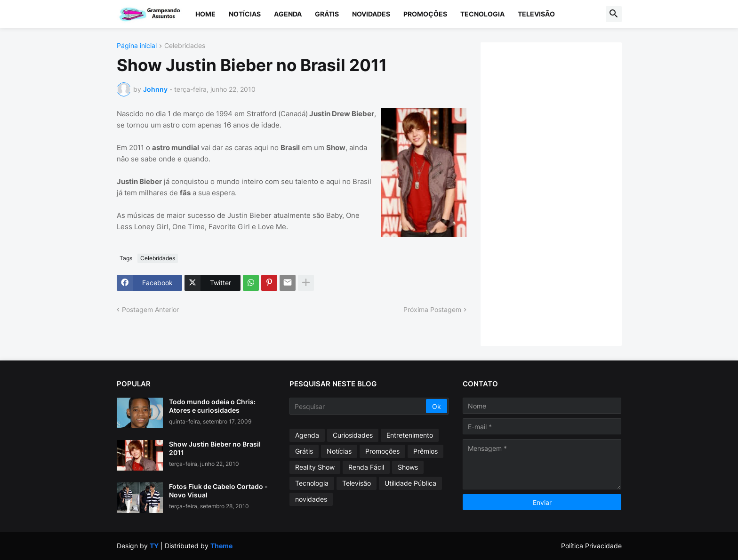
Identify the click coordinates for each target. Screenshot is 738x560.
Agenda (288, 14)
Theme (221, 546)
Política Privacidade (591, 546)
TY (154, 546)
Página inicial (137, 46)
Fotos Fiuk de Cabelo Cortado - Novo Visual (218, 491)
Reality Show (315, 467)
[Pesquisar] (358, 406)
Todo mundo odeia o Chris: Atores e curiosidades (212, 406)
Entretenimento (410, 435)
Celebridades (185, 46)
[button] (614, 14)
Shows (408, 467)
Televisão (536, 14)
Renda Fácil (366, 467)
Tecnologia (482, 14)
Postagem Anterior (150, 309)
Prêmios (425, 451)
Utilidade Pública (410, 483)
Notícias (245, 14)
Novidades (371, 14)
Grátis (327, 14)
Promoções (425, 14)
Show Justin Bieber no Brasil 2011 (215, 448)
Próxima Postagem (432, 309)
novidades (311, 499)
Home (205, 14)
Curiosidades (353, 435)
